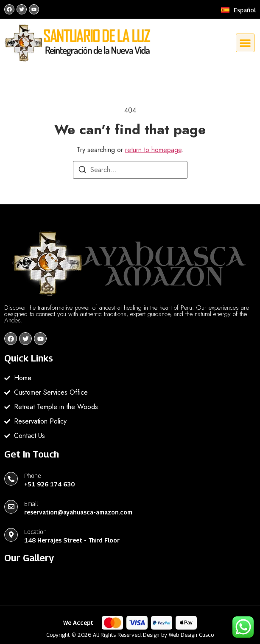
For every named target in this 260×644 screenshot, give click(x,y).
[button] (245, 43)
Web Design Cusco (191, 635)
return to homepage (153, 150)
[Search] (82, 171)
